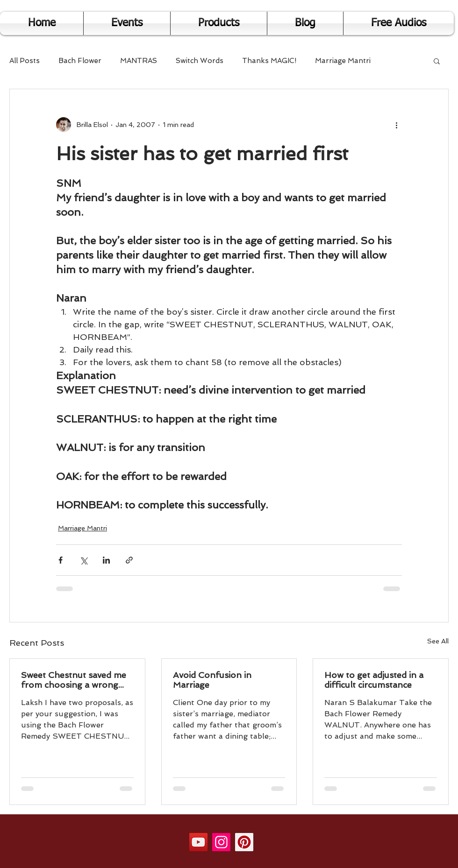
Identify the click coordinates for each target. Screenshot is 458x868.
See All (438, 641)
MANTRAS (139, 61)
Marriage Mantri (343, 61)
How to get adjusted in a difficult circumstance (374, 680)
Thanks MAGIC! (269, 61)
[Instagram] (221, 842)
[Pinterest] (244, 842)
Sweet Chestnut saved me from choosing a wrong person (74, 680)
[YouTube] (198, 842)
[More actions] (396, 125)
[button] (437, 61)
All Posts (25, 61)
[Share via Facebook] (61, 560)
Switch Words (200, 61)
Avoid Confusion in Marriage (212, 680)
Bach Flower (80, 61)
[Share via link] (129, 560)
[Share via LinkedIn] (106, 560)
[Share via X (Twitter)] (83, 560)
